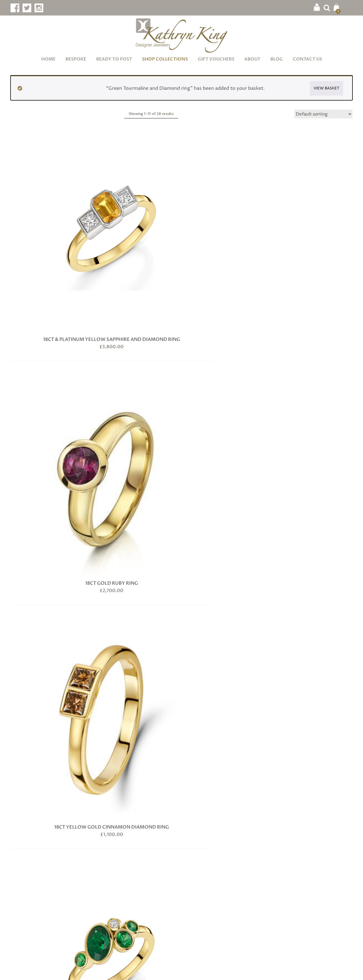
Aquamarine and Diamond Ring (50, 346)
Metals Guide (114, 895)
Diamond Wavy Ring (225, 470)
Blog (277, 59)
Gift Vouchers (216, 59)
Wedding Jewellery (120, 905)
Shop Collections (165, 59)
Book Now (75, 874)
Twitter (294, 877)
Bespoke (76, 59)
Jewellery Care (115, 866)
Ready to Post (114, 59)
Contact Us (307, 59)
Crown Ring (138, 470)
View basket (326, 88)
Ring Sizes (109, 915)
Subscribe (181, 805)
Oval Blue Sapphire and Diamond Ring (225, 601)
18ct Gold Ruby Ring (138, 216)
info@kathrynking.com (46, 930)
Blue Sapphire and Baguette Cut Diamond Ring (138, 346)
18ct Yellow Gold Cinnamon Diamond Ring (225, 220)
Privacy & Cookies (141, 970)
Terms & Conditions (98, 970)
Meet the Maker (204, 866)
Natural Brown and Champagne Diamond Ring (50, 601)
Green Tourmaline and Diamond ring (313, 473)
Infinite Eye (341, 970)
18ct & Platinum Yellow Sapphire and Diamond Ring (50, 220)
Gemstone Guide (117, 875)
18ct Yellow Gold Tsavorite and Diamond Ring (313, 220)
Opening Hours (204, 905)
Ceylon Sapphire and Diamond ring (313, 346)
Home (48, 59)
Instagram (298, 888)
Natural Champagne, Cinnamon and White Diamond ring (138, 604)
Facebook (297, 866)
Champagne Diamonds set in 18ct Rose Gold (50, 473)
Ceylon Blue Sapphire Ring (225, 343)
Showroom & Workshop (215, 885)
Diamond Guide (116, 885)
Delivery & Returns (208, 895)
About (252, 59)
